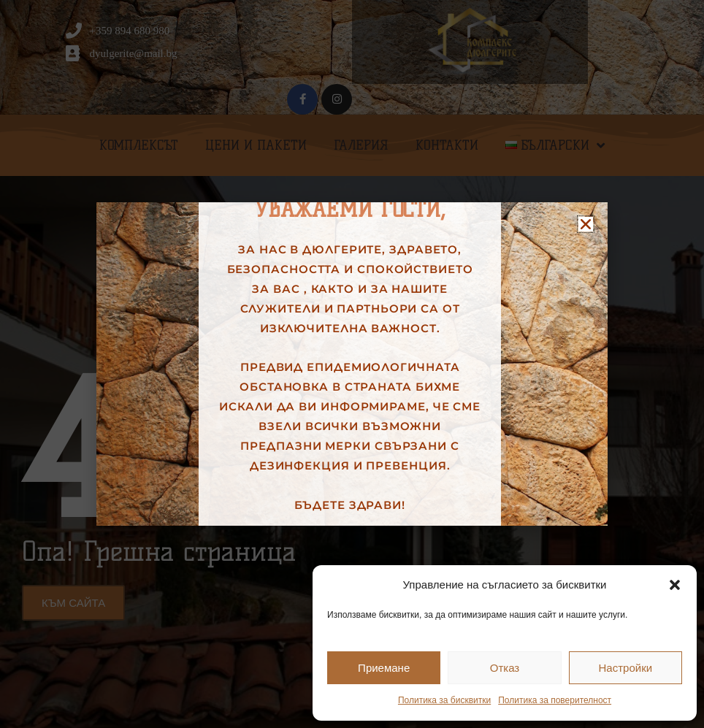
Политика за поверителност (555, 700)
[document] (352, 364)
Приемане (384, 668)
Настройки (626, 668)
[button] (675, 585)
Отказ (505, 668)
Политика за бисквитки (444, 700)
